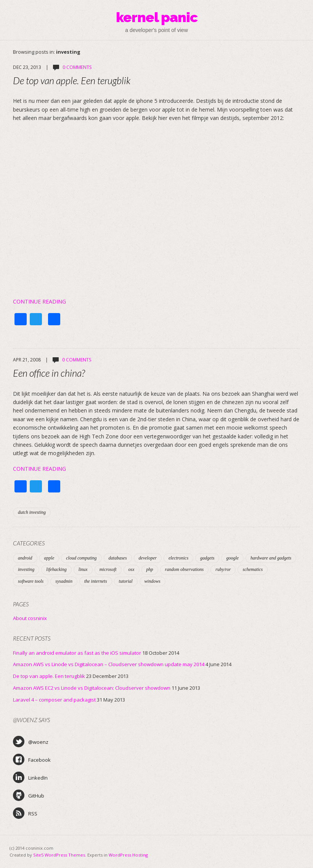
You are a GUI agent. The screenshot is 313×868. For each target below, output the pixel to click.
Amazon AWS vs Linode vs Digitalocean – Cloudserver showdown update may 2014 (109, 664)
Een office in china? (49, 373)
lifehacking (56, 569)
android (25, 558)
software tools (31, 581)
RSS (25, 813)
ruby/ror (223, 569)
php (150, 569)
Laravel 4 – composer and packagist (54, 700)
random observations (185, 569)
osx (132, 569)
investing (26, 569)
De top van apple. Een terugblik (72, 80)
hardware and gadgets (271, 558)
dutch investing (32, 512)
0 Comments (77, 67)
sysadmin (64, 581)
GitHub (29, 795)
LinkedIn (30, 777)
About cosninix (30, 618)
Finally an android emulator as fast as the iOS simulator (77, 653)
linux (83, 569)
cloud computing (81, 558)
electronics (178, 558)
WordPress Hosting (128, 855)
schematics (253, 569)
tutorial (126, 581)
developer (148, 558)
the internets (96, 581)
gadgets (207, 558)
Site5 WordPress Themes (59, 855)
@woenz (31, 742)
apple (49, 558)
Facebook (32, 759)
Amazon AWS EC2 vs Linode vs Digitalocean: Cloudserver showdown (92, 688)
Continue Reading (39, 301)
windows (152, 581)
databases (118, 558)
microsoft (108, 569)
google (232, 558)
